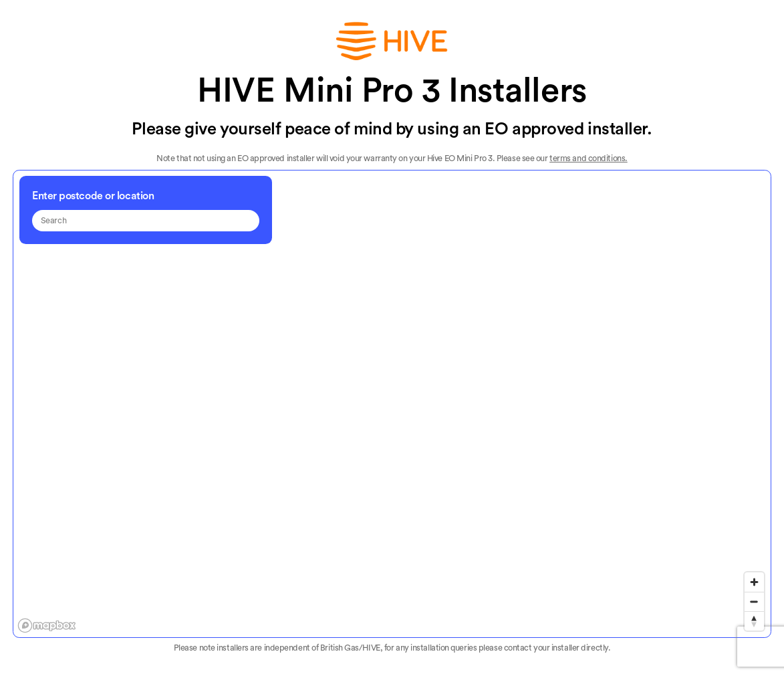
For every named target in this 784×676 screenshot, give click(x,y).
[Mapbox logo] (47, 626)
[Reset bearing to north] (754, 621)
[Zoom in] (754, 582)
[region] (393, 405)
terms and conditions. (589, 158)
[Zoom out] (754, 601)
